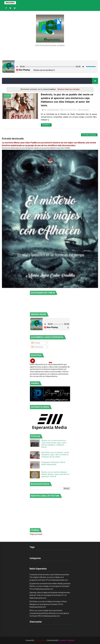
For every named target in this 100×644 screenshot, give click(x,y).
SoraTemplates (40, 640)
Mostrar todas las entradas (68, 89)
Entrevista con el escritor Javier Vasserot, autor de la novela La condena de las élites (55, 455)
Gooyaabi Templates (66, 640)
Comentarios (37, 347)
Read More (46, 125)
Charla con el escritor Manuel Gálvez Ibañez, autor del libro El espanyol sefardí (55, 474)
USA (8, 96)
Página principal (36, 534)
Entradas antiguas (89, 135)
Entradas (36, 343)
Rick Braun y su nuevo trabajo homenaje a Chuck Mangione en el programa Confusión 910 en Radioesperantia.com (48, 604)
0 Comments (84, 110)
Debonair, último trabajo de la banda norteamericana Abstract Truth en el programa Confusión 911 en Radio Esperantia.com (50, 595)
